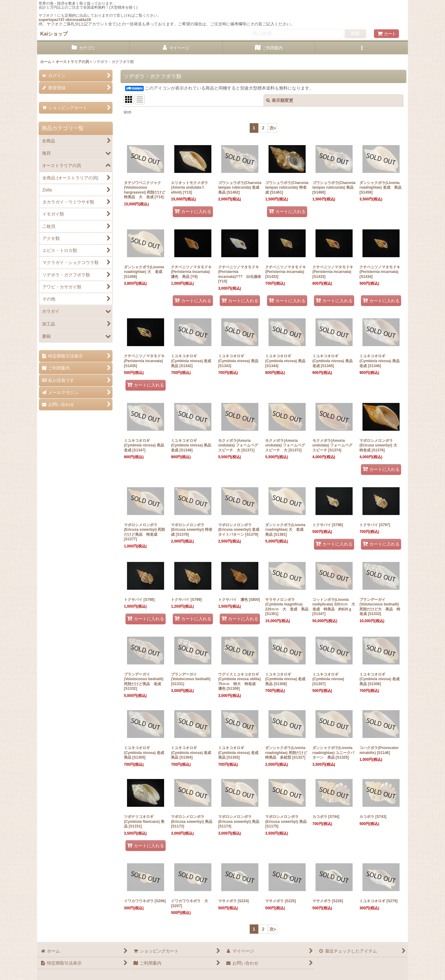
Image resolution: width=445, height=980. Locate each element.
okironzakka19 (78, 20)
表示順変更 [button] (280, 100)
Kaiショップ (54, 34)
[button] (362, 48)
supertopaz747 (51, 20)
